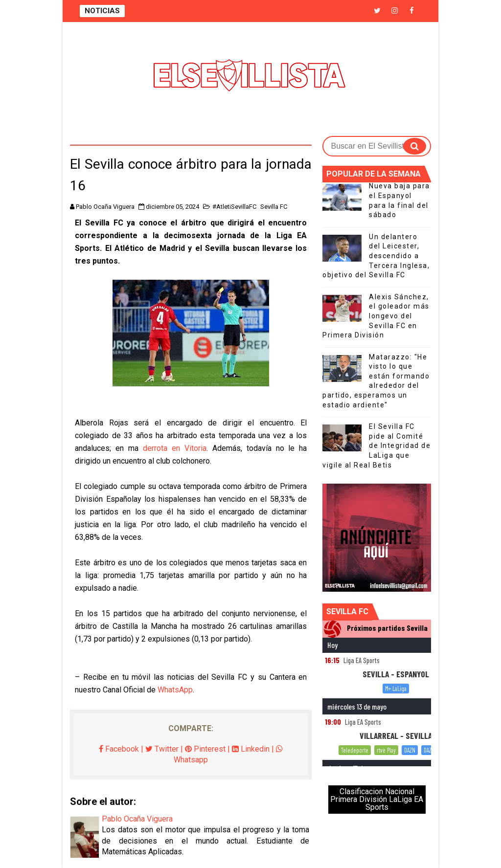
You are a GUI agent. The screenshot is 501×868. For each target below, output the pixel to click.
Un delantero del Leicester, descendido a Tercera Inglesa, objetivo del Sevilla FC (376, 256)
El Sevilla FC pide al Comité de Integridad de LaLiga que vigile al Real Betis (376, 445)
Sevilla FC (274, 207)
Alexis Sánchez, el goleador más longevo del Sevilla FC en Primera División (376, 316)
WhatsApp (175, 690)
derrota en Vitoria (175, 448)
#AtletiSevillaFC (234, 207)
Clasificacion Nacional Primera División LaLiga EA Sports (377, 799)
